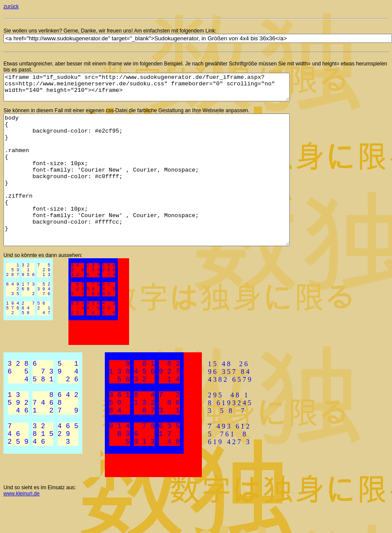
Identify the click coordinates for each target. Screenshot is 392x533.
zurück (11, 6)
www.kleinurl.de (21, 525)
